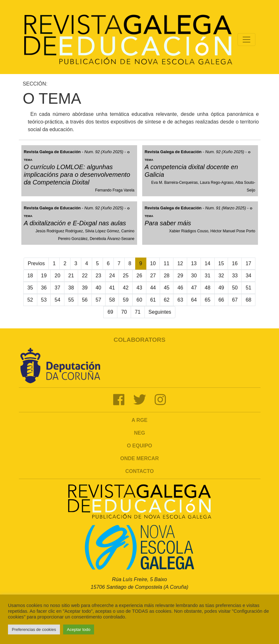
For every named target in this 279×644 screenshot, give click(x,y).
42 (126, 288)
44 (153, 288)
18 (30, 276)
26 (139, 276)
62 (167, 300)
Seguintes (160, 312)
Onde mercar (139, 458)
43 (139, 288)
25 (126, 276)
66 (221, 300)
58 (112, 300)
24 (112, 276)
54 (57, 300)
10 (153, 263)
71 (138, 312)
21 (71, 276)
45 (167, 288)
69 (110, 312)
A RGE (139, 420)
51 (248, 288)
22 (85, 276)
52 (30, 300)
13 (194, 263)
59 (126, 300)
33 (235, 276)
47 (194, 288)
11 (166, 263)
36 (44, 288)
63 (180, 300)
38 (71, 288)
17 (248, 263)
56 (85, 300)
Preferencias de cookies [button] (34, 629)
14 (208, 263)
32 (221, 276)
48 (208, 288)
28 (167, 276)
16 (235, 263)
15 (221, 263)
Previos (36, 263)
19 (44, 276)
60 (139, 300)
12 (180, 263)
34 (248, 276)
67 (235, 300)
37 (57, 288)
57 (99, 300)
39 (85, 288)
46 (180, 288)
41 (112, 288)
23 (99, 276)
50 (235, 288)
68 (248, 300)
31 (208, 276)
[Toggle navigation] (246, 40)
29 (180, 276)
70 (124, 312)
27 (153, 276)
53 (44, 300)
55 (71, 300)
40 (99, 288)
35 (30, 288)
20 (57, 276)
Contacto (139, 471)
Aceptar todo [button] (79, 629)
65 (208, 300)
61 (153, 300)
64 (194, 300)
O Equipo (139, 446)
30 (194, 276)
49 (221, 288)
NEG (139, 433)
